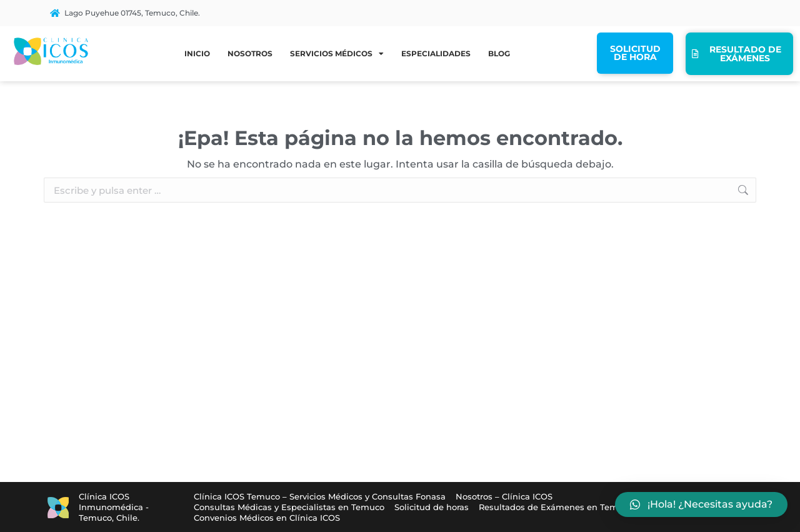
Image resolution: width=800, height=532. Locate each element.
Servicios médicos (337, 54)
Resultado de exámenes (737, 54)
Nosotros (250, 53)
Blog (499, 53)
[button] (701, 504)
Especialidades (436, 53)
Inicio (197, 53)
